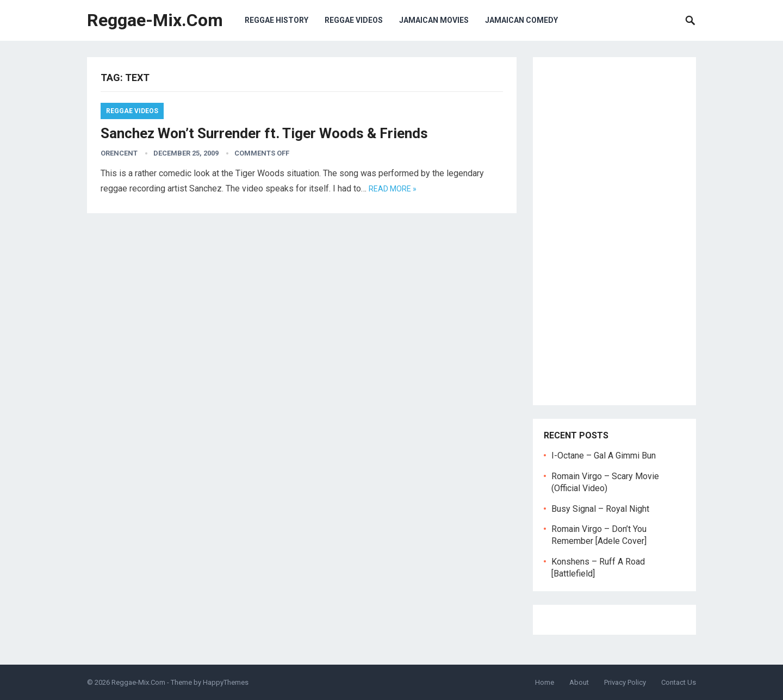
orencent (119, 153)
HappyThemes (226, 682)
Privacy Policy (625, 682)
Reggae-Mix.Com (155, 20)
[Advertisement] (614, 231)
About (579, 682)
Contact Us (679, 682)
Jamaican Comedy (521, 20)
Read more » (393, 189)
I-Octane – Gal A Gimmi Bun (604, 456)
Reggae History (276, 20)
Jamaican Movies (434, 20)
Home (545, 682)
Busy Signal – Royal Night (600, 509)
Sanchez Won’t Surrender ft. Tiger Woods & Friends (264, 133)
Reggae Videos (354, 20)
